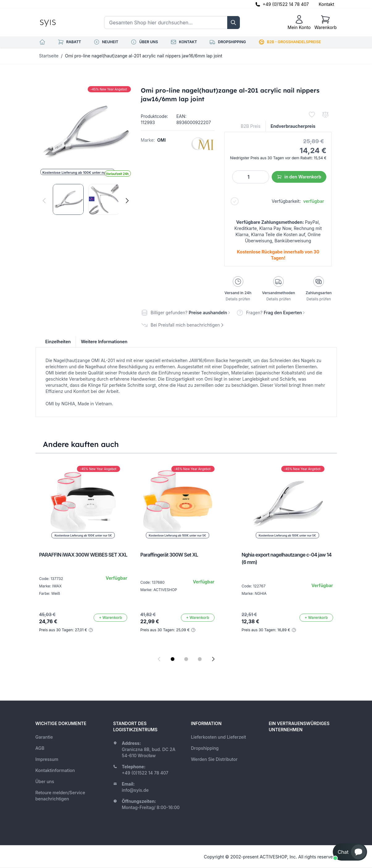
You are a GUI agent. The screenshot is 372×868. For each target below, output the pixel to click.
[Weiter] (127, 201)
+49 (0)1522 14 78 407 (286, 4)
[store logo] (62, 23)
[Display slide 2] (186, 659)
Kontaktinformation (55, 770)
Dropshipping (205, 748)
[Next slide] (213, 659)
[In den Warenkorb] (110, 618)
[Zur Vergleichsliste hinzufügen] (325, 115)
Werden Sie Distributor (214, 759)
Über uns (45, 781)
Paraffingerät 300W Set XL (169, 555)
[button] (350, 852)
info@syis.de (135, 790)
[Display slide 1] (173, 659)
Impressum (47, 759)
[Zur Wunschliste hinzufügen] (312, 115)
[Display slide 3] (200, 659)
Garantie (44, 737)
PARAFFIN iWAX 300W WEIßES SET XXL (83, 555)
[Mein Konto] (299, 23)
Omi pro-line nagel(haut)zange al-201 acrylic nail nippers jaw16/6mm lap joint (144, 56)
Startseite (49, 56)
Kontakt (326, 4)
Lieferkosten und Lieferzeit (219, 737)
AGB (40, 748)
